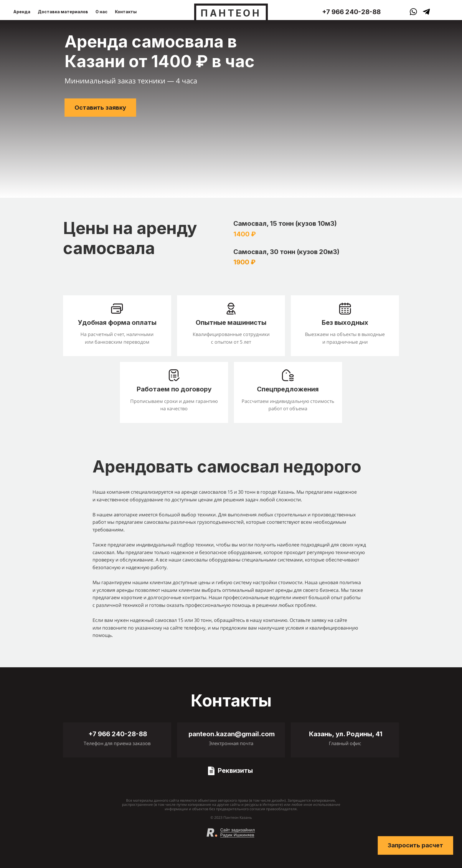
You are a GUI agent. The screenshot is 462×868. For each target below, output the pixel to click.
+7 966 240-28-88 (351, 12)
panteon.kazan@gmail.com (232, 734)
